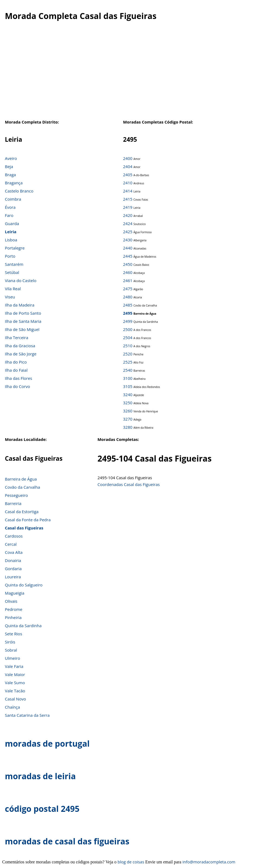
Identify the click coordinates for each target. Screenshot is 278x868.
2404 (128, 166)
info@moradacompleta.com (209, 862)
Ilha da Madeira (20, 305)
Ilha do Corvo (18, 386)
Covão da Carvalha (23, 487)
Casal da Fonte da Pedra (28, 520)
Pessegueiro (16, 495)
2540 (128, 370)
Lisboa (11, 240)
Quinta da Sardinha (23, 626)
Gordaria (13, 569)
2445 (128, 256)
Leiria (11, 232)
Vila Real (13, 289)
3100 (128, 378)
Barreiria (13, 503)
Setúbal (12, 272)
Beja (9, 166)
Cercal (11, 544)
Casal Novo (15, 699)
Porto (10, 256)
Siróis (10, 642)
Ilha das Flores (18, 378)
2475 (128, 289)
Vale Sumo (15, 683)
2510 (128, 346)
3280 (128, 427)
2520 (128, 354)
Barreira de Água (21, 479)
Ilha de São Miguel (22, 329)
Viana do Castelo (21, 280)
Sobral (11, 650)
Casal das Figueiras (24, 528)
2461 (128, 280)
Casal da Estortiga (22, 512)
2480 (128, 297)
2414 (128, 191)
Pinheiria (13, 617)
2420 (128, 215)
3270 (128, 419)
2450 (128, 264)
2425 (128, 232)
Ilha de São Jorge (21, 354)
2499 (128, 321)
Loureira (13, 577)
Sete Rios (14, 634)
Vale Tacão (15, 691)
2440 (128, 248)
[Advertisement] (136, 73)
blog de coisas (131, 862)
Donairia (13, 560)
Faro (9, 215)
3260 (128, 411)
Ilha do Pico (16, 362)
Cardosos (14, 536)
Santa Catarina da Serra (27, 715)
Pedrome (14, 609)
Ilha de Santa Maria (23, 321)
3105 (128, 386)
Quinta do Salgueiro (24, 585)
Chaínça (12, 707)
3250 (128, 403)
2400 (128, 158)
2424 (128, 223)
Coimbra (13, 199)
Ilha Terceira (17, 337)
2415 (128, 199)
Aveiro (11, 158)
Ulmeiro (12, 658)
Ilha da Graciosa (20, 346)
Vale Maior (15, 674)
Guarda (12, 223)
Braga (10, 175)
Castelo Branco (19, 191)
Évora (10, 207)
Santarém (14, 264)
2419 (128, 207)
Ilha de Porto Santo (23, 313)
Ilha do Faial (16, 370)
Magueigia (15, 593)
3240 (128, 394)
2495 (128, 313)
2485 (128, 305)
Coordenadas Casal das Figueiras (129, 484)
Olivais (11, 601)
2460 (128, 272)
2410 (128, 183)
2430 (128, 240)
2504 (128, 337)
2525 (128, 362)
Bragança (14, 183)
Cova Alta (14, 552)
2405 (128, 175)
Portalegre (15, 248)
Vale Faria (14, 666)
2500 (128, 329)
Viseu (10, 297)
